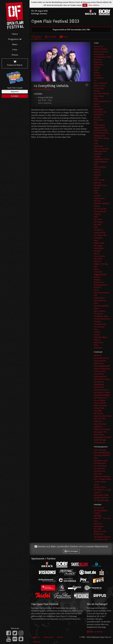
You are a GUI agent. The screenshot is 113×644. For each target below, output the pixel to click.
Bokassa (97, 67)
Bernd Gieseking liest (102, 453)
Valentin (97, 335)
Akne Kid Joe (99, 46)
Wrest (96, 345)
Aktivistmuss (99, 363)
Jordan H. (97, 172)
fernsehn (97, 117)
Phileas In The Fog (101, 264)
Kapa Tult (97, 183)
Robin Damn (99, 282)
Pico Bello (98, 529)
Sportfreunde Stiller (101, 306)
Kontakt (60, 637)
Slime (96, 303)
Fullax (96, 143)
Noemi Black (99, 248)
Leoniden (97, 196)
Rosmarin (97, 287)
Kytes (96, 190)
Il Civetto (97, 156)
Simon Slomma (100, 301)
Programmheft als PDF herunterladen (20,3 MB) (71, 30)
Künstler (36, 37)
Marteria (97, 206)
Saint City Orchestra (101, 293)
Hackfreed (98, 154)
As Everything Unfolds (102, 57)
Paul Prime (98, 259)
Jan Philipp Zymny (101, 398)
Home (15, 34)
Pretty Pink (98, 272)
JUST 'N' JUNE (99, 180)
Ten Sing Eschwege (101, 500)
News (15, 44)
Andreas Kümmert (101, 52)
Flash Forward (99, 125)
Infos (15, 50)
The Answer (98, 314)
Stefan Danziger (100, 440)
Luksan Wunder (100, 403)
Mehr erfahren (94, 5)
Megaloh (97, 214)
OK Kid (96, 253)
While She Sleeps (101, 337)
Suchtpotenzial (100, 442)
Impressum (36, 637)
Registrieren (15, 92)
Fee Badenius (99, 382)
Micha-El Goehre (100, 405)
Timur (96, 329)
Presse (15, 55)
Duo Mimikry (99, 374)
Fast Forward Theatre (102, 379)
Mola (96, 227)
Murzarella (98, 411)
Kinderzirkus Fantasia (102, 476)
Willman (97, 340)
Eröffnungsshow (100, 377)
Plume (96, 269)
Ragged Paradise (100, 274)
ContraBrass (99, 78)
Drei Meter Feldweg (101, 93)
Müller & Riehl (99, 243)
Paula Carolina (99, 256)
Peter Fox (97, 261)
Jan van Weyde (100, 400)
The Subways (99, 327)
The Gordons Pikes (101, 539)
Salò (96, 295)
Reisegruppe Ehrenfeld (102, 437)
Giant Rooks (98, 146)
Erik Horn (97, 107)
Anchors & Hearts (101, 49)
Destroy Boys (99, 88)
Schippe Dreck (99, 298)
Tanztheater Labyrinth (102, 537)
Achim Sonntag (100, 450)
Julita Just (97, 175)
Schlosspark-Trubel (101, 495)
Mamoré (97, 201)
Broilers (97, 73)
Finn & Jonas (99, 120)
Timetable (51, 37)
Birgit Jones (98, 62)
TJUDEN (97, 332)
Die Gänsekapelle (101, 510)
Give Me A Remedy (101, 149)
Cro (95, 80)
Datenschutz (48, 637)
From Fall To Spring (101, 138)
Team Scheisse (99, 311)
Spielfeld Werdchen (101, 498)
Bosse (96, 70)
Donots (97, 91)
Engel (96, 99)
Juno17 (96, 177)
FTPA (96, 141)
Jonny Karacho (99, 468)
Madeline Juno (99, 198)
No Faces (97, 251)
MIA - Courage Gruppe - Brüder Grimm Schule (102, 482)
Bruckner (97, 75)
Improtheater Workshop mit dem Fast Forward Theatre (102, 390)
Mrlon (96, 240)
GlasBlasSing (99, 384)
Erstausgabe (98, 109)
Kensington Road (100, 185)
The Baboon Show (101, 316)
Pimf (96, 267)
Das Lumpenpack (101, 83)
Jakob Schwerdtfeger (102, 395)
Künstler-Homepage (42, 89)
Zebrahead (98, 348)
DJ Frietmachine (100, 463)
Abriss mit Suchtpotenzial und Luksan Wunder (101, 358)
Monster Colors (100, 487)
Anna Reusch (99, 54)
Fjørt (96, 122)
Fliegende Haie (99, 128)
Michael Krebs (99, 408)
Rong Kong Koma (100, 285)
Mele (96, 217)
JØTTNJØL (98, 516)
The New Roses (100, 324)
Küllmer (97, 188)
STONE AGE (99, 534)
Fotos (64, 37)
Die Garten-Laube (101, 461)
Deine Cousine (99, 86)
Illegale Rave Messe (101, 159)
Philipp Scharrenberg (102, 429)
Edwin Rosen (99, 96)
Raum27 (97, 277)
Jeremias (97, 170)
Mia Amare (98, 219)
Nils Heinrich (99, 413)
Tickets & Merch (15, 64)
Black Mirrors (99, 65)
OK (85, 5)
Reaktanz (97, 280)
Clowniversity (99, 508)
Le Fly (96, 193)
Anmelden (15, 96)
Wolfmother (98, 342)
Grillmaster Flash (100, 151)
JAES (96, 164)
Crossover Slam (100, 371)
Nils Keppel (98, 246)
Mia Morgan (98, 222)
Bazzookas (98, 59)
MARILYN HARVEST (101, 204)
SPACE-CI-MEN (100, 532)
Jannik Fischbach (100, 167)
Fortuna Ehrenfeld (101, 130)
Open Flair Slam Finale (102, 416)
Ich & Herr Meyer (100, 466)
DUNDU (97, 513)
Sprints (96, 308)
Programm (15, 39)
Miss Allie (97, 225)
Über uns (37, 642)
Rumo (96, 290)
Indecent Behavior (101, 162)
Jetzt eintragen (71, 551)
